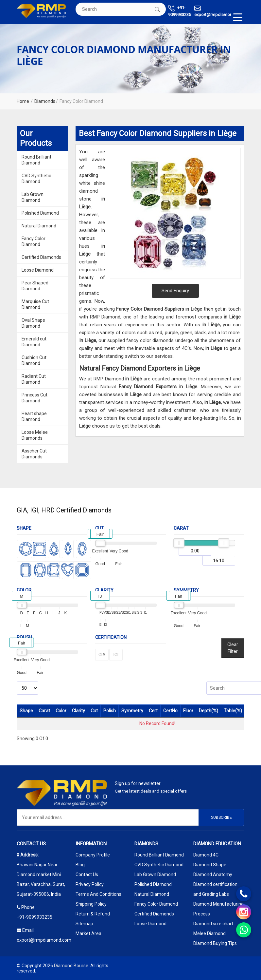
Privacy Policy (90, 884)
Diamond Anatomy (213, 874)
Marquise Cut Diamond (35, 304)
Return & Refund (93, 914)
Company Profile (93, 855)
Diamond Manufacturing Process (218, 909)
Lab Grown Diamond (33, 197)
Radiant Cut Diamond (34, 379)
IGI (116, 655)
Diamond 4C (206, 855)
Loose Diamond (38, 270)
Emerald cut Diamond (34, 342)
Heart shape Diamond (34, 416)
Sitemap (84, 924)
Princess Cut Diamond (35, 398)
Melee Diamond (209, 933)
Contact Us (87, 874)
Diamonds (45, 101)
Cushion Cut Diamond (34, 360)
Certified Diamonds (41, 257)
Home (23, 101)
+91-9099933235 (180, 11)
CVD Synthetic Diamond (36, 179)
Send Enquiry (175, 291)
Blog (80, 865)
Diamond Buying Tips (215, 943)
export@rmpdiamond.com (219, 11)
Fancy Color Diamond (34, 241)
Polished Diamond (40, 213)
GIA (102, 655)
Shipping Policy (91, 904)
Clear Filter (233, 648)
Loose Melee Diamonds (35, 435)
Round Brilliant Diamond (36, 160)
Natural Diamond (39, 226)
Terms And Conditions (98, 894)
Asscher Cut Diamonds (34, 454)
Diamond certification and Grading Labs (215, 889)
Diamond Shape (210, 865)
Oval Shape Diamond (33, 323)
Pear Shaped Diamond (35, 286)
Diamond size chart (213, 924)
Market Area (88, 933)
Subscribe (221, 817)
